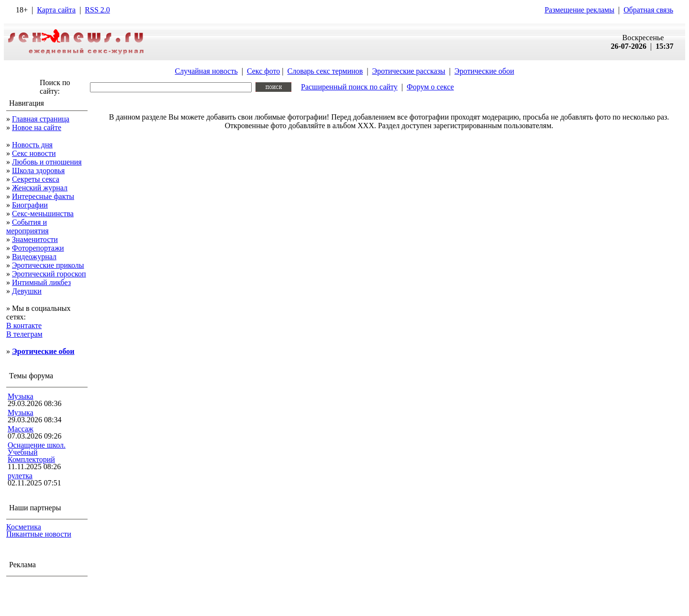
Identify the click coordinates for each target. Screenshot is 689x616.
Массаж (21, 429)
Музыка (21, 396)
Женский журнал (40, 188)
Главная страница (41, 119)
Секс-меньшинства (43, 214)
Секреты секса (36, 179)
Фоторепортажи (38, 248)
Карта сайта (56, 10)
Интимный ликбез (41, 282)
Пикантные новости (39, 534)
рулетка (20, 476)
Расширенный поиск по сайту (349, 87)
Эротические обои (484, 71)
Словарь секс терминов (325, 71)
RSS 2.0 (97, 10)
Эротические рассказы (409, 71)
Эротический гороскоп (49, 274)
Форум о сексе (430, 87)
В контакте (24, 325)
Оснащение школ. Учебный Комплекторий (37, 452)
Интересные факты (43, 196)
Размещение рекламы (579, 10)
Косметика (24, 527)
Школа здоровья (38, 170)
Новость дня (32, 145)
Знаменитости (35, 239)
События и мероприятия (28, 226)
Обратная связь (648, 10)
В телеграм (24, 334)
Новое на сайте (37, 127)
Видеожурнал (34, 257)
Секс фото (263, 71)
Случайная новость (206, 71)
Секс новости (34, 153)
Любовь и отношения (47, 162)
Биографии (30, 205)
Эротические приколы (48, 265)
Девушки (27, 291)
